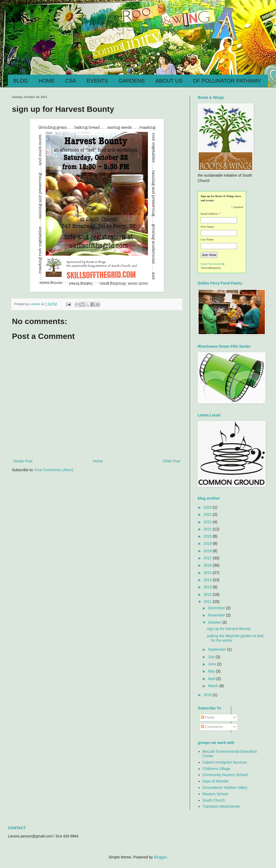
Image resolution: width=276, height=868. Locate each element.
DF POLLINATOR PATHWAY (227, 81)
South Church (214, 800)
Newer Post (23, 461)
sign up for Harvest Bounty (229, 629)
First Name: (208, 227)
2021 (208, 529)
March (214, 686)
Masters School (215, 794)
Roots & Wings (73, 24)
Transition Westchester (221, 806)
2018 (208, 551)
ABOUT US (169, 81)
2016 (208, 565)
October (215, 622)
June (212, 664)
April (212, 679)
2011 (208, 602)
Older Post (172, 461)
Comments (212, 727)
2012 (208, 594)
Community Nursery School (225, 775)
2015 (208, 573)
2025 (208, 507)
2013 (208, 587)
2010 (208, 695)
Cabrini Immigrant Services (225, 762)
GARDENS (132, 81)
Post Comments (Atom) (54, 470)
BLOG (21, 81)
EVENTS (97, 81)
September (217, 649)
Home (98, 461)
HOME (47, 81)
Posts (208, 717)
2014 (208, 580)
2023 (208, 514)
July (212, 657)
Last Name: (207, 239)
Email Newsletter (211, 264)
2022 (208, 522)
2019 (208, 543)
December (217, 608)
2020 (208, 536)
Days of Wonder (216, 781)
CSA (71, 81)
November (217, 615)
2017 (208, 558)
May (212, 671)
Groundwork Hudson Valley (225, 788)
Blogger (160, 857)
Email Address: (210, 214)
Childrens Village (216, 769)
